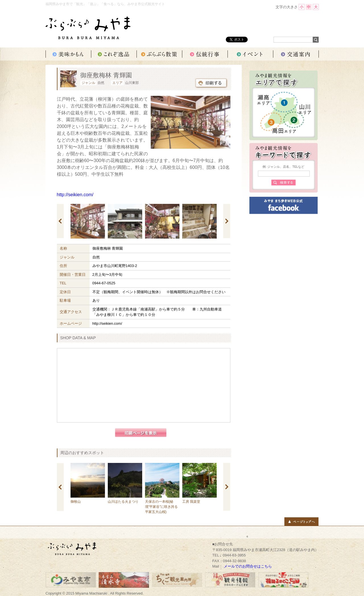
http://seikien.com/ (75, 195)
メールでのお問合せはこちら (248, 566)
